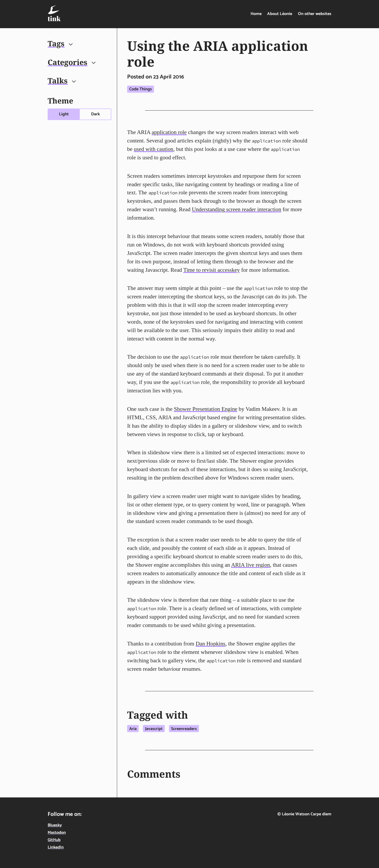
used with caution (153, 149)
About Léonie (280, 14)
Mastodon (57, 833)
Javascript (154, 729)
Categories (72, 62)
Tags (60, 43)
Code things (141, 89)
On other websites (315, 14)
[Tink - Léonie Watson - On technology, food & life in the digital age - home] (54, 13)
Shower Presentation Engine (206, 409)
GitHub (54, 840)
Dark (95, 114)
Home (256, 14)
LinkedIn (56, 847)
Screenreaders (184, 729)
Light (64, 114)
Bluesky (55, 825)
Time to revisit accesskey (211, 270)
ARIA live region (251, 565)
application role (169, 132)
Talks (62, 81)
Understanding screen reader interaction (237, 209)
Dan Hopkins (210, 644)
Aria (133, 729)
